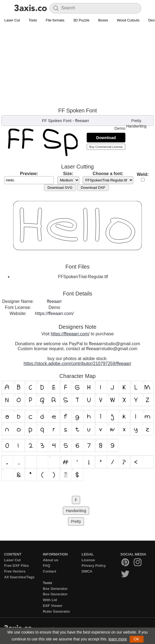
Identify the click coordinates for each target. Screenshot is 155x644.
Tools (33, 20)
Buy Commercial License (106, 147)
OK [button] (137, 639)
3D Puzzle (81, 20)
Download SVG (60, 188)
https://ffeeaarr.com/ (54, 313)
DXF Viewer (53, 606)
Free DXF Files (16, 566)
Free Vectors (15, 571)
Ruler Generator (56, 611)
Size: (68, 174)
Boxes (103, 20)
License (88, 560)
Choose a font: (108, 174)
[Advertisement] (77, 66)
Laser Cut (12, 20)
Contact (49, 571)
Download (106, 138)
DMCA (87, 571)
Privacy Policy (94, 566)
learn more (118, 639)
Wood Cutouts (128, 20)
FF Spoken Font (57, 121)
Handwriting (136, 126)
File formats (55, 20)
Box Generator (55, 589)
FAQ (46, 566)
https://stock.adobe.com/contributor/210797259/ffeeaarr (77, 364)
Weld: (143, 174)
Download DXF (93, 188)
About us (50, 560)
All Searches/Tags (19, 577)
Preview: (29, 174)
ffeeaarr (82, 121)
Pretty (136, 121)
